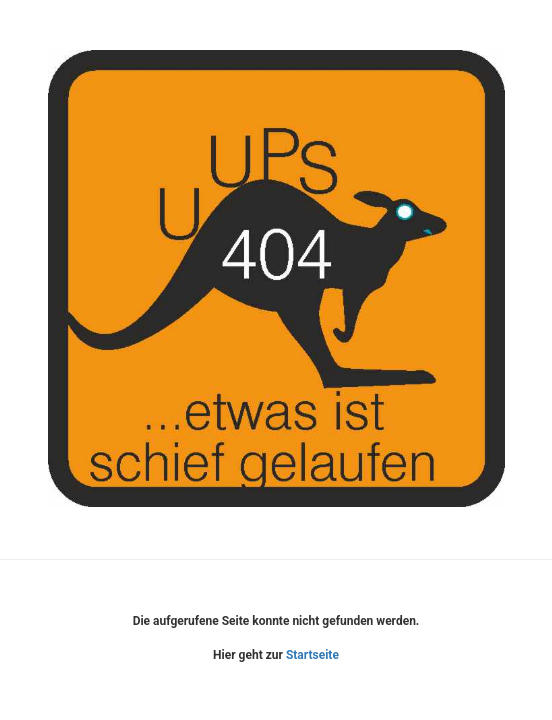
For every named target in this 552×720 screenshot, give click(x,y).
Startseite (312, 655)
